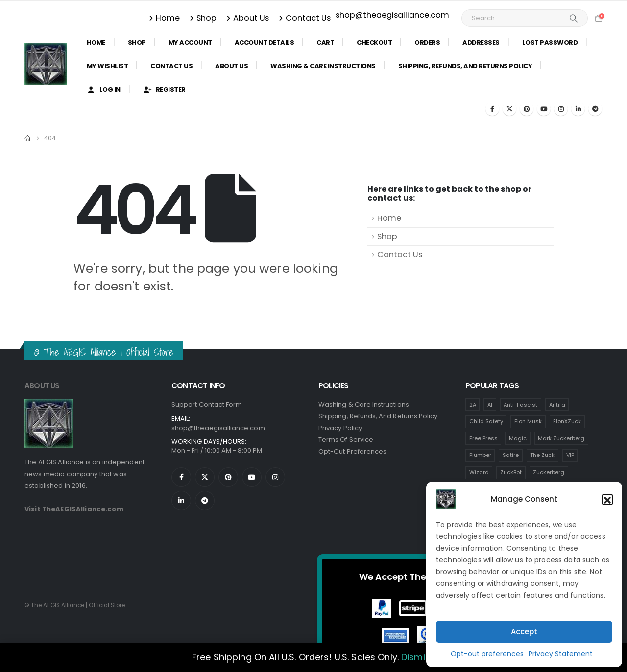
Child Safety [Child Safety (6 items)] (486, 421)
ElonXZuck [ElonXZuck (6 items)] (567, 421)
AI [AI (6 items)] (490, 405)
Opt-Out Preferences (352, 451)
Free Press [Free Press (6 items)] (483, 438)
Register (164, 89)
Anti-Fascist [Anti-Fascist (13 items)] (520, 405)
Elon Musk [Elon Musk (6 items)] (528, 421)
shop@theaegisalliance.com (392, 15)
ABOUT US (42, 386)
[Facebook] (492, 109)
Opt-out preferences (487, 654)
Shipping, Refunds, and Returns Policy (465, 66)
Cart (325, 42)
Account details (265, 42)
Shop (203, 18)
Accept (524, 632)
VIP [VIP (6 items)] (570, 455)
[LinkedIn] (578, 109)
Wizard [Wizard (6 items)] (479, 472)
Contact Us (305, 18)
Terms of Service (346, 440)
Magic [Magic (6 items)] (518, 438)
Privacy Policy (340, 428)
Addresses (481, 42)
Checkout (374, 42)
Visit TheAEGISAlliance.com (74, 509)
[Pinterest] (527, 109)
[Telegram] (595, 109)
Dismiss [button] (418, 657)
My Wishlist (108, 66)
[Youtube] (544, 109)
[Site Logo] (46, 64)
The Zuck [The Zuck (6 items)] (542, 455)
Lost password (550, 42)
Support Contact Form (207, 404)
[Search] (574, 18)
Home (164, 18)
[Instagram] (561, 109)
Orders (427, 42)
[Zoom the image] (49, 404)
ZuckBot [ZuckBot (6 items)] (511, 472)
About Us (248, 18)
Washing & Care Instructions (323, 66)
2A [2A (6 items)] (473, 405)
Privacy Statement (561, 654)
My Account (190, 42)
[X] (509, 109)
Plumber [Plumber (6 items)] (480, 455)
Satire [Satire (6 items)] (511, 455)
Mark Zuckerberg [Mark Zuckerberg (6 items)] (561, 438)
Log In (104, 89)
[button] (607, 499)
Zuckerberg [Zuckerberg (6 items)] (549, 472)
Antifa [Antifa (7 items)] (557, 405)
